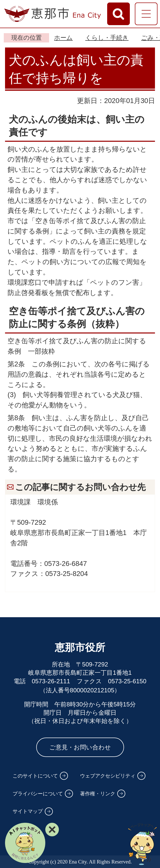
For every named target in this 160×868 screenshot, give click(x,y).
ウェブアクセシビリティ (108, 776)
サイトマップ (28, 811)
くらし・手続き (107, 38)
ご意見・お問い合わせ (80, 747)
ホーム (63, 38)
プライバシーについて (38, 794)
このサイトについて (35, 776)
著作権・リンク (98, 794)
